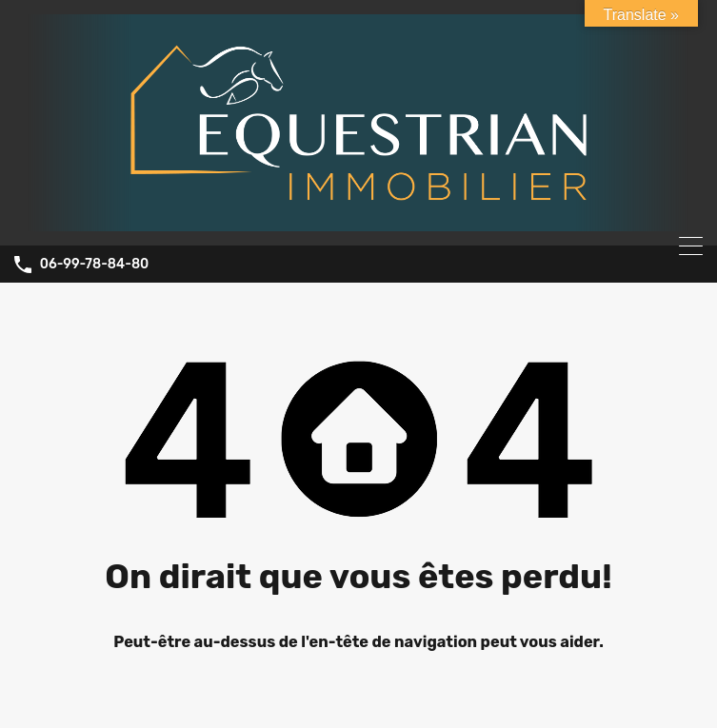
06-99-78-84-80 (95, 265)
